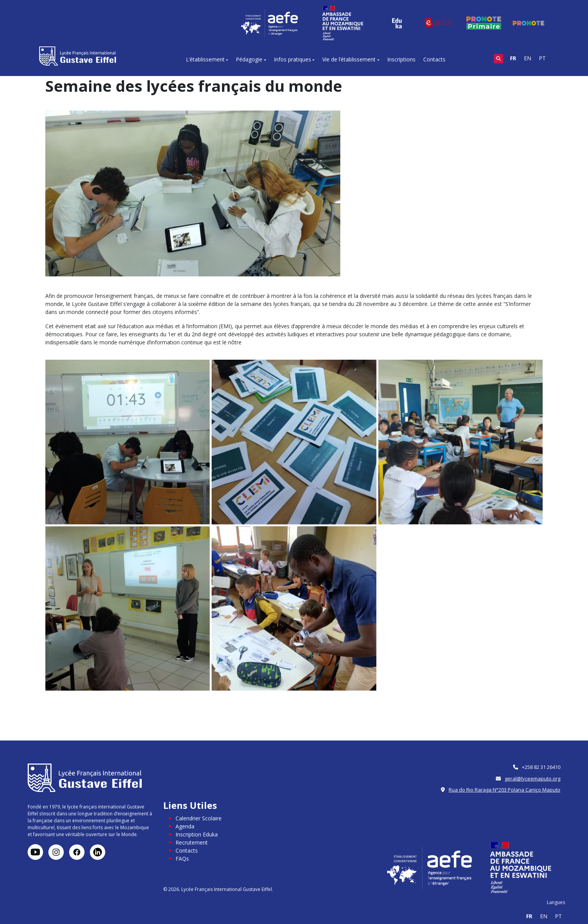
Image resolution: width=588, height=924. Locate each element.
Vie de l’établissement (349, 59)
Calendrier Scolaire (199, 818)
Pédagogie (249, 59)
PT (542, 58)
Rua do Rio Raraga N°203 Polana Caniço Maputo (504, 790)
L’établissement (205, 59)
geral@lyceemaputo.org (533, 779)
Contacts (434, 59)
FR (513, 58)
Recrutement (192, 842)
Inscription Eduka (197, 834)
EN (528, 58)
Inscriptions (401, 59)
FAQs (182, 859)
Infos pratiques (292, 59)
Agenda (185, 826)
